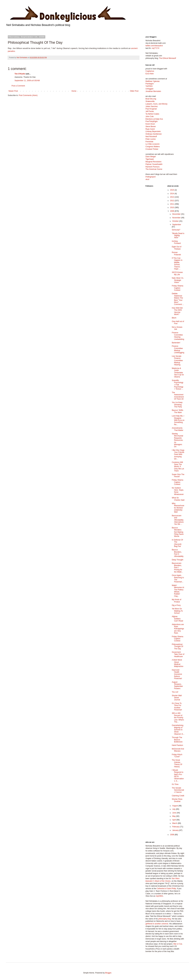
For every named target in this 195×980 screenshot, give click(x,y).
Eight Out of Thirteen (176, 248)
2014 (172, 194)
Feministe (149, 142)
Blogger (108, 973)
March (175, 823)
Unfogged (149, 89)
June (174, 813)
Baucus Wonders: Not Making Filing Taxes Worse (178, 532)
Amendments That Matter (177, 429)
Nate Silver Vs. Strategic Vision (178, 280)
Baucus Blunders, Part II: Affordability (178, 553)
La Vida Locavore (152, 144)
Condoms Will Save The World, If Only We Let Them (178, 467)
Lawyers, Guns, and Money (156, 104)
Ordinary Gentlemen (154, 134)
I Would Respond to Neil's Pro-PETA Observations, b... (178, 775)
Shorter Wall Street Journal (177, 698)
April (174, 820)
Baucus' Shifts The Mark (177, 411)
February (176, 827)
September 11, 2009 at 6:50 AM (27, 81)
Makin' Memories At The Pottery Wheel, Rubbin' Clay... (178, 591)
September (177, 225)
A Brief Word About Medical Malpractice (177, 663)
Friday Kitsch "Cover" (177, 756)
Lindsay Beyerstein (153, 131)
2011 (172, 204)
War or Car (178, 944)
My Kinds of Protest (176, 601)
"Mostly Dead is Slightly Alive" (178, 236)
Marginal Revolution (153, 162)
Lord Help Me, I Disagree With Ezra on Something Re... (178, 420)
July (174, 809)
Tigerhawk (150, 159)
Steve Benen (151, 127)
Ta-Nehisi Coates (152, 114)
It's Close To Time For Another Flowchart (177, 707)
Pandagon (150, 84)
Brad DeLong (151, 99)
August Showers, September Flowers (177, 685)
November (177, 218)
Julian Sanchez (152, 106)
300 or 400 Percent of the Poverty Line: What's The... (178, 718)
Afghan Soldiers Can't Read (177, 619)
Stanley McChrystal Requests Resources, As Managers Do (177, 440)
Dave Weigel (151, 157)
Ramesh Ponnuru (152, 167)
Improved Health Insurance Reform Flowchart (177, 674)
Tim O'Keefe (20, 74)
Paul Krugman (151, 109)
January (176, 830)
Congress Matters (153, 147)
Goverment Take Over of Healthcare (178, 654)
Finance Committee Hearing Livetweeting (178, 336)
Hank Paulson (177, 745)
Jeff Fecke (150, 111)
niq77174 (155, 48)
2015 (172, 190)
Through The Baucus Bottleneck (177, 740)
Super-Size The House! (178, 475)
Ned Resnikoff (151, 137)
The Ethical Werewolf (167, 58)
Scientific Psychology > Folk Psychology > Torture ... (177, 385)
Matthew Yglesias (153, 81)
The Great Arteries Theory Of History (177, 763)
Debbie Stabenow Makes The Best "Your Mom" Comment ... (178, 299)
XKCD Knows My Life (177, 273)
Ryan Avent (150, 129)
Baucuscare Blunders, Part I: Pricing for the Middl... (177, 568)
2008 (172, 835)
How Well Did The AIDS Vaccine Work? (177, 311)
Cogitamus (150, 71)
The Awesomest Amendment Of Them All (178, 396)
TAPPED (149, 86)
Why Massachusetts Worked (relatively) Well (178, 508)
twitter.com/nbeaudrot (154, 46)
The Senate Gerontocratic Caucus (178, 790)
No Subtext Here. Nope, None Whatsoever (178, 491)
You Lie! (175, 692)
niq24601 (159, 896)
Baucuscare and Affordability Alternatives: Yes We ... (178, 520)
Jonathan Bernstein (153, 91)
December (177, 214)
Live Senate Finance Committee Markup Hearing (177, 361)
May (174, 816)
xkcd (147, 179)
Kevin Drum (150, 124)
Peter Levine (151, 139)
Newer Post (13, 91)
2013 (172, 197)
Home (74, 91)
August (175, 806)
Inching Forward (176, 242)
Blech (174, 318)
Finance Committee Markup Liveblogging (178, 349)
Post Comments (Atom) (28, 95)
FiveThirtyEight (151, 121)
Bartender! (176, 343)
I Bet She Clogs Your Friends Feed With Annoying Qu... (178, 455)
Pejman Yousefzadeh (154, 164)
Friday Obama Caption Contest (177, 288)
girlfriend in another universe (157, 924)
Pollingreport (151, 177)
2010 (172, 207)
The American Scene (154, 169)
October (176, 221)
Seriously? (176, 230)
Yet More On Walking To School (177, 611)
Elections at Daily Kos (154, 119)
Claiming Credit (178, 796)
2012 (172, 201)
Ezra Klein (150, 74)
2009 (172, 211)
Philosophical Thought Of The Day (177, 647)
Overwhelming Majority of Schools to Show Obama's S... (178, 730)
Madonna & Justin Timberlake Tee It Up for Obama (178, 373)
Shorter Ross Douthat (177, 800)
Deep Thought (177, 560)
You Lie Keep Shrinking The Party (177, 405)
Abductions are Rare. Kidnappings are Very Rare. (178, 629)
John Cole (150, 116)
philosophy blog (164, 919)
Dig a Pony (176, 605)
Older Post (134, 91)
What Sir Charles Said (178, 499)
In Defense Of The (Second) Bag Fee (177, 543)
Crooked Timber (152, 149)
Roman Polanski (176, 253)
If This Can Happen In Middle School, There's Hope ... (177, 263)
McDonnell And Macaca (178, 750)
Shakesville (150, 101)
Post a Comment (18, 86)
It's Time (175, 784)
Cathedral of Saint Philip (166, 889)
